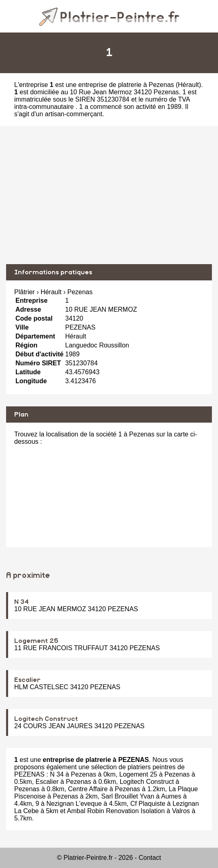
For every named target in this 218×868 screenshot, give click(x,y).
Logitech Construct (46, 719)
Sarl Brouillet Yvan (127, 796)
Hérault (188, 85)
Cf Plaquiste (148, 804)
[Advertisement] (109, 195)
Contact (150, 858)
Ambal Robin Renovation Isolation (116, 811)
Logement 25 (36, 641)
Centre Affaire (88, 789)
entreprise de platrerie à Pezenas (126, 85)
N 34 (22, 602)
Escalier (27, 680)
